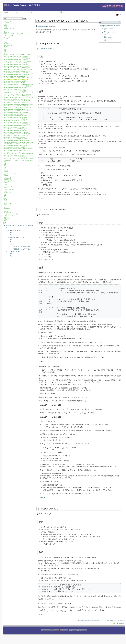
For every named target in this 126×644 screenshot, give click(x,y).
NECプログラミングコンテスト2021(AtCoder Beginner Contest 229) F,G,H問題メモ (26, 154)
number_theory (8, 180)
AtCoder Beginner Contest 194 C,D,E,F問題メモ (17, 74)
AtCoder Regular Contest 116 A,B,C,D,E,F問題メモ (17, 86)
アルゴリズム (20, 12)
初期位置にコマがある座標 (22, 249)
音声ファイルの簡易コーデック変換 (13, 34)
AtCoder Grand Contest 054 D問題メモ (14, 114)
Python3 (41, 198)
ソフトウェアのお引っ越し (11, 214)
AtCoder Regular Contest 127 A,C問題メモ (15, 137)
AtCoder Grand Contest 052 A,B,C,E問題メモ (16, 76)
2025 (5, 166)
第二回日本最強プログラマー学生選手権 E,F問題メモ (18, 55)
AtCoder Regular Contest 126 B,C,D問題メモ (16, 136)
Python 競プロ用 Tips (9, 181)
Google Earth (7, 203)
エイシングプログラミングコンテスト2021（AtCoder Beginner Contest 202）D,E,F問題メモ (29, 101)
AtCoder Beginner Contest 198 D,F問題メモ (15, 88)
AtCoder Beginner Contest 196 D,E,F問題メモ (16, 81)
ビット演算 (7, 184)
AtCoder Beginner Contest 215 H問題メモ (15, 126)
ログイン (121, 15)
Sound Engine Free (9, 28)
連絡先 (5, 220)
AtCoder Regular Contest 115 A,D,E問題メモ (16, 83)
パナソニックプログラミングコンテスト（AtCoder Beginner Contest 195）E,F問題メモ (27, 78)
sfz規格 (6, 27)
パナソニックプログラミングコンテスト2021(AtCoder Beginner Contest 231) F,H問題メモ (28, 159)
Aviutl (5, 198)
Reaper (6, 26)
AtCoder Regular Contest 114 (47, 26)
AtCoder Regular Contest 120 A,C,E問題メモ (16, 103)
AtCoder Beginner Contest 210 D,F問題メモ (15, 119)
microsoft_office (8, 206)
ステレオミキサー (8, 36)
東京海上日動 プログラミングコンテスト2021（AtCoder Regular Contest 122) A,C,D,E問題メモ (29, 107)
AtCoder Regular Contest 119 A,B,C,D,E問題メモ (17, 99)
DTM (5, 24)
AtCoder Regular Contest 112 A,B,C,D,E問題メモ (17, 68)
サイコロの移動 (8, 186)
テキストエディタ (8, 216)
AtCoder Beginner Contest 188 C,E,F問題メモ (16, 60)
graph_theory (7, 177)
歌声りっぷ (7, 37)
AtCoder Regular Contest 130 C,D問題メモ (15, 155)
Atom (5, 197)
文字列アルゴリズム (9, 189)
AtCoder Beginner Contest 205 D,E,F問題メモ (16, 109)
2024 (5, 164)
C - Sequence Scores (15, 230)
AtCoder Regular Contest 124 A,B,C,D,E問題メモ (17, 124)
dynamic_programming (10, 173)
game (5, 174)
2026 (5, 167)
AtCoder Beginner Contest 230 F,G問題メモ (15, 157)
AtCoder (6, 47)
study (5, 217)
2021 (38, 12)
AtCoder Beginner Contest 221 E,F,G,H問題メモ (16, 140)
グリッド (6, 188)
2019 (5, 51)
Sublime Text (7, 209)
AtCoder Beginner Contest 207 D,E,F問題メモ (16, 112)
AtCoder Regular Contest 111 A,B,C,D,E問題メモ (17, 58)
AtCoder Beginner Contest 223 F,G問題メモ (15, 145)
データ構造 (7, 171)
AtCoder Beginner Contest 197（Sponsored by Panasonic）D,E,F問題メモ (24, 84)
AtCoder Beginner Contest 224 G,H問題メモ (15, 147)
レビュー (6, 191)
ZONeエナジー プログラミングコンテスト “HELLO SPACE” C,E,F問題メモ (24, 93)
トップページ (12, 12)
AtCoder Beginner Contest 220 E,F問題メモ (15, 139)
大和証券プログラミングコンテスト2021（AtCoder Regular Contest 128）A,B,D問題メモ (28, 144)
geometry (6, 176)
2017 (5, 48)
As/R (5, 195)
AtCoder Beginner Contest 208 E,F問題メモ (15, 116)
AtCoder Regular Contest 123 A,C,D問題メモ (16, 121)
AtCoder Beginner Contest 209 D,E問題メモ (15, 117)
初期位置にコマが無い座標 (22, 247)
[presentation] (46, 62)
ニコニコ (6, 40)
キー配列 (6, 39)
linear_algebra (8, 178)
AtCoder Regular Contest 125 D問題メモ (14, 127)
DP (12, 244)
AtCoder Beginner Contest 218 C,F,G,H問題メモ (17, 132)
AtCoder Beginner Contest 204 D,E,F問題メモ (16, 106)
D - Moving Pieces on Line (16, 237)
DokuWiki (6, 23)
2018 (5, 49)
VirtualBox (6, 210)
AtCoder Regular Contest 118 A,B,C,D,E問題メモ (17, 96)
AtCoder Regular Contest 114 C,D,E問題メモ (24, 5)
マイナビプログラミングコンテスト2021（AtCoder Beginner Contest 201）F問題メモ (27, 98)
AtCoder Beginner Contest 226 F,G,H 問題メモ (16, 150)
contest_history (28, 12)
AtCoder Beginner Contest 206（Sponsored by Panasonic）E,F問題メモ (23, 111)
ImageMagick (7, 213)
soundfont (6, 30)
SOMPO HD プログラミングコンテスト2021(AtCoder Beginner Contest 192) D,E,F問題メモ (28, 70)
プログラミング (8, 42)
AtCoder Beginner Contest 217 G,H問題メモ (15, 131)
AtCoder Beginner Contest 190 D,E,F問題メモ (16, 65)
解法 (11, 235)
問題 (11, 232)
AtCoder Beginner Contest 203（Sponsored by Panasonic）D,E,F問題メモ (24, 104)
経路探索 (6, 183)
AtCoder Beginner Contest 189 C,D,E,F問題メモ (17, 63)
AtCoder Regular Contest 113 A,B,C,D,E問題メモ (17, 71)
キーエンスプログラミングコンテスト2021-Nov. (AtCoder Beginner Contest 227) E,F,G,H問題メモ (30, 152)
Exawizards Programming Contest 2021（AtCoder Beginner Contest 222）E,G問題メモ (27, 142)
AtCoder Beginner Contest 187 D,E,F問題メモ (16, 56)
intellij (5, 205)
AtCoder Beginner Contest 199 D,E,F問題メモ (16, 91)
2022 (5, 162)
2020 (5, 52)
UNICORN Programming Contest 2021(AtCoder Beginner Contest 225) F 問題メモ (26, 149)
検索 (25, 18)
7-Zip (5, 194)
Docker (5, 199)
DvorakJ (6, 201)
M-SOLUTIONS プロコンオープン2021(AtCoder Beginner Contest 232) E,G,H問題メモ (27, 160)
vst (5, 31)
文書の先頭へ (120, 623)
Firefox (5, 202)
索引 (34, 12)
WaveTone (6, 32)
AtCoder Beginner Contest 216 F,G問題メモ (15, 129)
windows (6, 211)
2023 (5, 163)
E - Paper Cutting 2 (14, 251)
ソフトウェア (7, 193)
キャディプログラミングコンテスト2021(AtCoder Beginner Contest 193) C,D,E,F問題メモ (28, 73)
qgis (5, 207)
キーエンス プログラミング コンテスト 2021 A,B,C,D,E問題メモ (21, 61)
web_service (7, 219)
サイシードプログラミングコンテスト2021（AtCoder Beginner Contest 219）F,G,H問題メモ (29, 134)
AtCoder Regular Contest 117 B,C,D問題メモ (16, 89)
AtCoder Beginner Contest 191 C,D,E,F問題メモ (17, 66)
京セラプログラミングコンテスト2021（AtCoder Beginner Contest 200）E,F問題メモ (27, 94)
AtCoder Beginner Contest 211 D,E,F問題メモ (16, 122)
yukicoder (6, 170)
